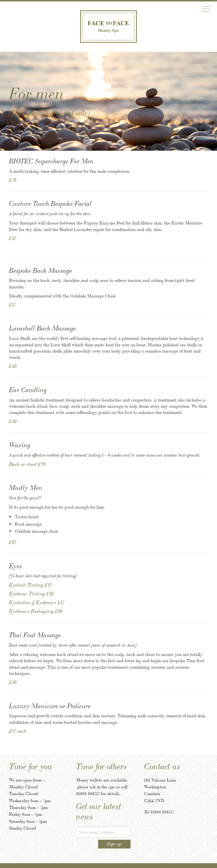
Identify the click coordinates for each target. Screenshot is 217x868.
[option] (108, 101)
